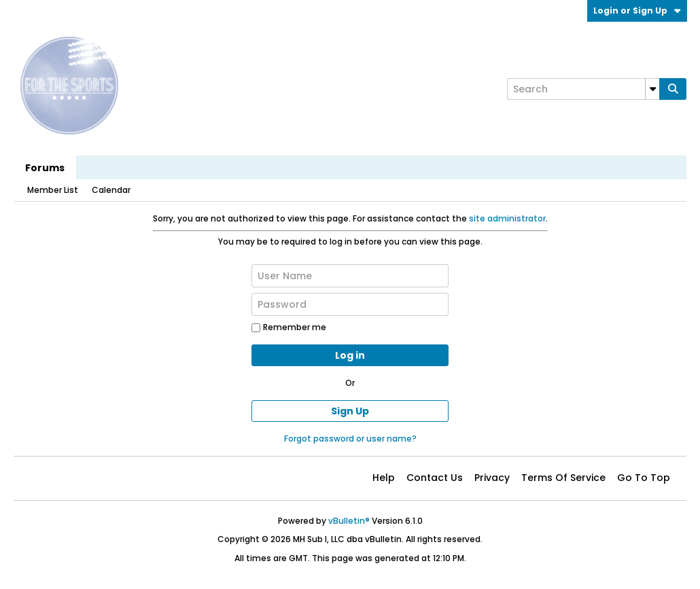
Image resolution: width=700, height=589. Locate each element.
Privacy (492, 478)
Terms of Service (563, 478)
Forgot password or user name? (350, 439)
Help (384, 478)
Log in (350, 355)
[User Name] (350, 276)
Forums (45, 168)
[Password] (350, 304)
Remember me (289, 327)
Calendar (111, 190)
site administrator (507, 218)
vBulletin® (349, 521)
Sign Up (350, 411)
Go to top (644, 478)
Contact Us (435, 478)
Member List (53, 190)
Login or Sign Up (637, 11)
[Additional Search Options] (652, 89)
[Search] (583, 89)
